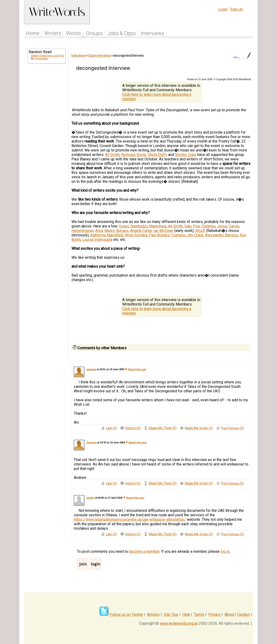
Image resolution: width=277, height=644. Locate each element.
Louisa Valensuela (97, 240)
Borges (122, 231)
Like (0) (111, 428)
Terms (199, 614)
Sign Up (237, 9)
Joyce (222, 226)
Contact (243, 614)
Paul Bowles (159, 235)
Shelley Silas (186, 155)
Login (223, 9)
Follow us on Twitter (126, 614)
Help (186, 614)
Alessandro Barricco (222, 235)
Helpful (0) (133, 428)
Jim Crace (195, 235)
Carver (234, 226)
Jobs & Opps (122, 33)
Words (73, 33)
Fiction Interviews (99, 56)
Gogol (124, 226)
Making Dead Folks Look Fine (48, 56)
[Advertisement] (46, 143)
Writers (53, 33)
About (229, 614)
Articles (153, 614)
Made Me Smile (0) (199, 428)
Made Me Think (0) (163, 428)
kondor (91, 498)
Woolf (200, 231)
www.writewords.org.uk (179, 623)
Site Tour (171, 614)
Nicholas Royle (134, 155)
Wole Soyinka (136, 235)
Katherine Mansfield (107, 235)
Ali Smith (112, 155)
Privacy (214, 614)
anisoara (91, 369)
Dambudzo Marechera (148, 226)
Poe (196, 226)
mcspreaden (41, 58)
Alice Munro (105, 231)
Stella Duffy (157, 155)
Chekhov (208, 226)
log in (226, 551)
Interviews (152, 33)
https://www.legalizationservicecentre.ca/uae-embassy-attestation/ (130, 519)
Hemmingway (83, 231)
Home (33, 33)
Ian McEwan (163, 231)
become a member (144, 551)
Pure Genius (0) (232, 428)
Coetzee (178, 235)
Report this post (137, 369)
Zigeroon (92, 443)
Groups (94, 33)
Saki (188, 226)
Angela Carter (141, 231)
